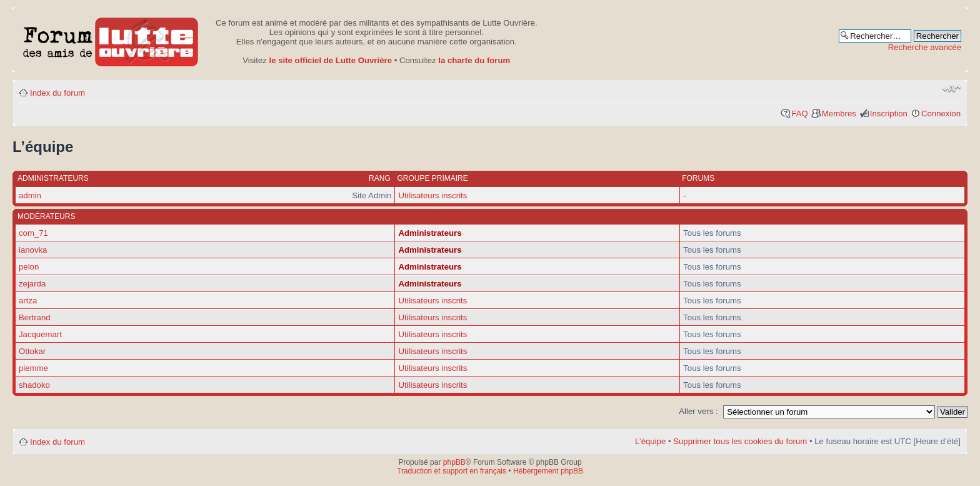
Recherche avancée (925, 47)
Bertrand (35, 317)
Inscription (889, 114)
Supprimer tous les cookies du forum (740, 441)
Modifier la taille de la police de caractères (952, 89)
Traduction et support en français (452, 471)
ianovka (33, 250)
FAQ (799, 114)
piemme (33, 368)
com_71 (33, 233)
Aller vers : (698, 411)
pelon (29, 267)
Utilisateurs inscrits (432, 195)
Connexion (941, 114)
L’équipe (650, 441)
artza (28, 301)
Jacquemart (40, 334)
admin (30, 195)
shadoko (34, 385)
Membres (839, 114)
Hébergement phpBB (548, 471)
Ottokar (32, 351)
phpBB (454, 462)
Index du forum (57, 93)
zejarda (32, 284)
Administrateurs (430, 233)
